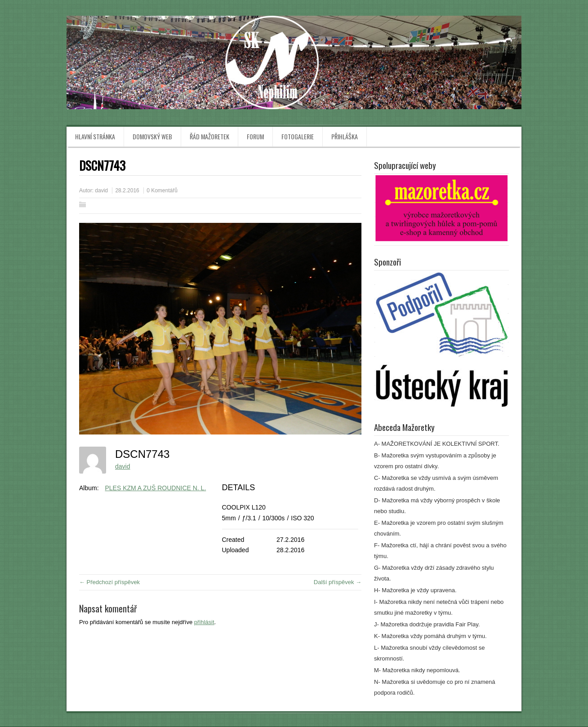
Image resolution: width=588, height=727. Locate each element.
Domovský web (152, 136)
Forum (255, 136)
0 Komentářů (162, 191)
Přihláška (345, 136)
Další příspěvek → (338, 582)
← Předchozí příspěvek (109, 582)
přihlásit (204, 622)
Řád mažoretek (209, 136)
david (101, 191)
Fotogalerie (298, 136)
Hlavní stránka (95, 136)
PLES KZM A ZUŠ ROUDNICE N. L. (155, 488)
